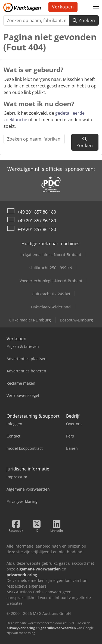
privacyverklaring (21, 628)
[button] (96, 7)
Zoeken (84, 20)
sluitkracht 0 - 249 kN (51, 294)
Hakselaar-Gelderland (51, 307)
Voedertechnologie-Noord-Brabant (51, 281)
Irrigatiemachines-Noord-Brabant (51, 255)
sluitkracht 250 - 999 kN (51, 268)
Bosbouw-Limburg (76, 320)
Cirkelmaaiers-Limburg (30, 320)
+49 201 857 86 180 (37, 212)
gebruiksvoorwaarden (58, 628)
